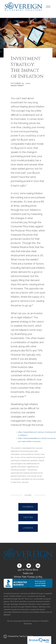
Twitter (28, 517)
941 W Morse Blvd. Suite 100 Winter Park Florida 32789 (28, 573)
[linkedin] (37, 566)
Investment (17, 86)
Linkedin (28, 528)
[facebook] (19, 566)
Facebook (28, 507)
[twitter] (29, 566)
